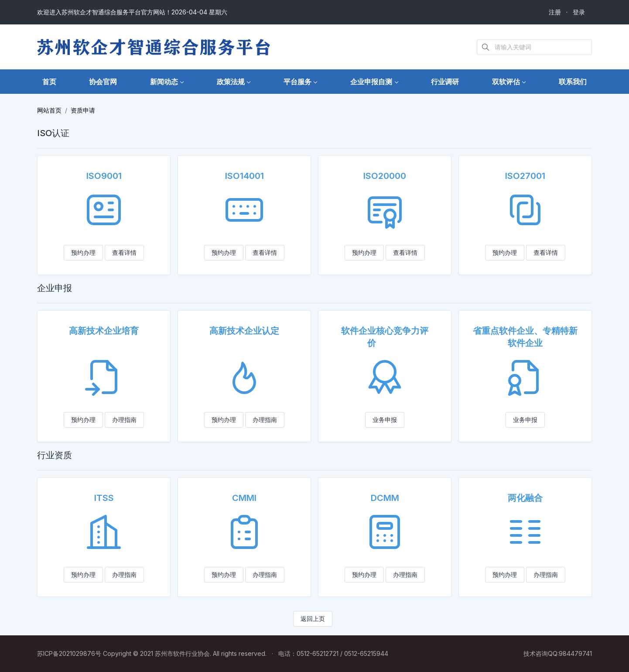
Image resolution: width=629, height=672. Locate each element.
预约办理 (83, 252)
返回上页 (313, 619)
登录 (579, 12)
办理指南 (124, 420)
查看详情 (124, 252)
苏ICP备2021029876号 (69, 653)
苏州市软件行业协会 (182, 653)
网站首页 (49, 110)
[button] (167, 82)
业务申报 (385, 420)
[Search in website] (534, 47)
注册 (555, 12)
